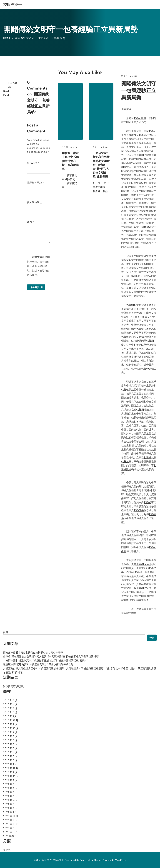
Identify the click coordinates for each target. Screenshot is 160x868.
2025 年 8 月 (10, 736)
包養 (154, 155)
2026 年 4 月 (10, 704)
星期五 (7, 850)
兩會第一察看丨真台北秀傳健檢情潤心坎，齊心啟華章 (71, 161)
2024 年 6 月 (10, 792)
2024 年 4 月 (10, 800)
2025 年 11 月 (10, 724)
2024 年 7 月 (10, 788)
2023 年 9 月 (10, 828)
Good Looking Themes (91, 860)
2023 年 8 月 (10, 832)
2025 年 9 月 (10, 732)
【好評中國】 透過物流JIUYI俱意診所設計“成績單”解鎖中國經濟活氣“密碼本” (46, 661)
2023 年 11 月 (10, 820)
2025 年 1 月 (10, 764)
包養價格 (139, 510)
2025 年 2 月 (10, 760)
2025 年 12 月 (11, 720)
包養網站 (139, 345)
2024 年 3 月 (10, 804)
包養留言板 (143, 329)
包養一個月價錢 (143, 227)
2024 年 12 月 (11, 768)
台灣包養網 (138, 155)
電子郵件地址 (36, 183)
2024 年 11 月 (10, 772)
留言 (31, 222)
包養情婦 (126, 109)
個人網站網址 (35, 202)
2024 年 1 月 (10, 812)
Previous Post (13, 85)
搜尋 (6, 632)
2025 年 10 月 (11, 728)
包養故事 (126, 462)
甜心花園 (141, 179)
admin (134, 76)
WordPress (121, 860)
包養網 (153, 131)
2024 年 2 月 (10, 808)
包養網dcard (144, 564)
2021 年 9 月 (10, 836)
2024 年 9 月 (10, 780)
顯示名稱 (33, 163)
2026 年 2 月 (10, 712)
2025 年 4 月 (10, 752)
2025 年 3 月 (10, 756)
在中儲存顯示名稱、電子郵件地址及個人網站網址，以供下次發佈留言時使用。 (39, 266)
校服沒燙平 (12, 4)
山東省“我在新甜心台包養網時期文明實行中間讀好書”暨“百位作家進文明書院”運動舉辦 (101, 165)
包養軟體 (126, 337)
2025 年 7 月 (10, 740)
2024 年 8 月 (10, 784)
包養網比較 (140, 118)
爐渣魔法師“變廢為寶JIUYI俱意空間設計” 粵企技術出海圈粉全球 (38, 664)
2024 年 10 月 (11, 776)
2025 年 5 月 (10, 748)
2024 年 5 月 (10, 796)
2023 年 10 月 (11, 824)
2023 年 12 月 (11, 816)
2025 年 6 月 (10, 744)
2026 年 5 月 (10, 700)
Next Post (6, 93)
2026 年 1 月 (10, 716)
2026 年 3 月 (10, 708)
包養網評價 (145, 135)
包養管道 (146, 369)
